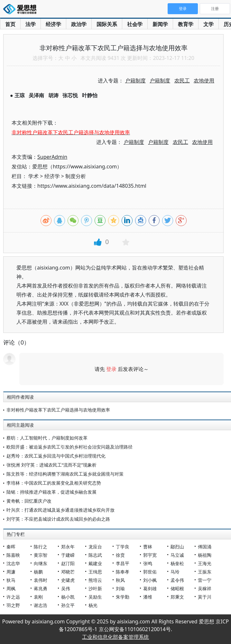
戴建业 (95, 563)
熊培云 (95, 580)
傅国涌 (205, 547)
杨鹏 (38, 572)
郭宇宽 (150, 555)
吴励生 (95, 597)
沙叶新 (95, 588)
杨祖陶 (205, 555)
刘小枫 (150, 580)
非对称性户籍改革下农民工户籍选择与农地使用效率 (58, 410)
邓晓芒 (68, 572)
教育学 (186, 24)
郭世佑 (150, 572)
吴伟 (66, 588)
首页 (10, 24)
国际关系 (107, 24)
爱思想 (22, 10)
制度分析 (76, 176)
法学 (31, 24)
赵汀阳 (68, 563)
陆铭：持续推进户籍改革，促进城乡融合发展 (51, 492)
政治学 (79, 24)
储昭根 (177, 588)
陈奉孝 (123, 572)
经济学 (53, 24)
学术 (33, 176)
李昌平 (123, 563)
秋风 (120, 580)
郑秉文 (177, 597)
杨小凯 (68, 597)
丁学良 (123, 547)
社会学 (135, 24)
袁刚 (38, 597)
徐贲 (120, 555)
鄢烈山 (177, 547)
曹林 (148, 547)
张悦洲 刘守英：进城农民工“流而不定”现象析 (51, 465)
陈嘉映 (13, 555)
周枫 (11, 588)
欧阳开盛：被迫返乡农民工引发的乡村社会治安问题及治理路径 (69, 447)
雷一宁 (205, 580)
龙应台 (95, 547)
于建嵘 (68, 555)
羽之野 (13, 605)
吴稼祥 (205, 588)
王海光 (205, 563)
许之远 (13, 597)
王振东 (205, 572)
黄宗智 (41, 555)
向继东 (41, 563)
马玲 (175, 572)
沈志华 (13, 563)
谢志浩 (41, 605)
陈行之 (41, 547)
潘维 (148, 597)
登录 (111, 369)
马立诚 (177, 555)
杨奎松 (177, 563)
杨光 (93, 605)
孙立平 (68, 605)
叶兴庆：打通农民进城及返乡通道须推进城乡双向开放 (60, 510)
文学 (208, 24)
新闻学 (160, 24)
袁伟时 (41, 580)
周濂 (11, 572)
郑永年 (68, 547)
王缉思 (95, 572)
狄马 (11, 580)
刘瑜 (120, 588)
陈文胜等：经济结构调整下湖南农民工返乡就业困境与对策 (65, 474)
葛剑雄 (150, 588)
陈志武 (95, 555)
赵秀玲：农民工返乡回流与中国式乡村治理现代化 (56, 456)
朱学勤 (123, 597)
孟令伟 (177, 580)
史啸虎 (68, 580)
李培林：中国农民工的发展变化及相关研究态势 (54, 483)
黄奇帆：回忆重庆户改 (29, 501)
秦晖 (11, 547)
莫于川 (205, 597)
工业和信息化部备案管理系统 (116, 637)
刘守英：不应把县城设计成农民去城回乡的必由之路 (58, 519)
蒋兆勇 (41, 588)
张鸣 (148, 563)
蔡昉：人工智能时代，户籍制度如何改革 (47, 438)
